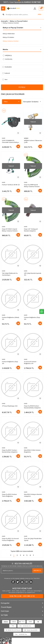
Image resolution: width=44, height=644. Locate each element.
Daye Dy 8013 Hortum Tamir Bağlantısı (9, 495)
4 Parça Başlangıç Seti (10, 406)
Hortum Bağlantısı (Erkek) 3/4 (11, 318)
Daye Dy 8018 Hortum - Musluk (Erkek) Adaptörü (32, 407)
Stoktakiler (7, 67)
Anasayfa (4, 21)
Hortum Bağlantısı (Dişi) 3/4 (32, 318)
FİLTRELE (22, 87)
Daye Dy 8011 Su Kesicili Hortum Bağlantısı (10, 539)
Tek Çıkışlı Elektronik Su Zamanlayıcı (10, 274)
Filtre (12, 102)
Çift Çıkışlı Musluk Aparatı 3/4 (33, 274)
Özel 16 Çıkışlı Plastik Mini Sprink (33, 539)
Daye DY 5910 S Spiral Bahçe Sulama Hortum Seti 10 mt (10, 230)
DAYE (8, 59)
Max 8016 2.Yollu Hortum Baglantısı (32, 451)
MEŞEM (7, 55)
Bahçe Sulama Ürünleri (11, 41)
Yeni (5, 79)
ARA (39, 14)
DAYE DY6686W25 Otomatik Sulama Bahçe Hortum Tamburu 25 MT (10, 141)
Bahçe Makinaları (9, 34)
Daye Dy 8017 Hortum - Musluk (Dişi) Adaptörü (10, 451)
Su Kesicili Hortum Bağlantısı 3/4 (30, 362)
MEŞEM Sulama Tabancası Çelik (33, 141)
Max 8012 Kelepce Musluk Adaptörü (33, 495)
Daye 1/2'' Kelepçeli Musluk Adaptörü (31, 230)
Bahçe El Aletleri (8, 37)
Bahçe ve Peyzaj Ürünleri (19, 21)
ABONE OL (37, 570)
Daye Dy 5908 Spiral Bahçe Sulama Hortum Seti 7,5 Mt (32, 186)
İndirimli (6, 73)
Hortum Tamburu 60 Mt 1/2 (11, 185)
